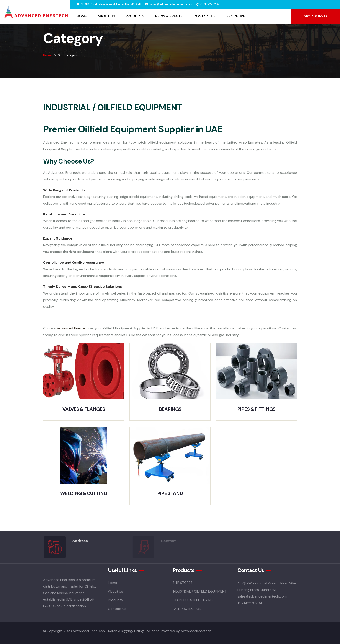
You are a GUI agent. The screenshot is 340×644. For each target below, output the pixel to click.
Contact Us (204, 16)
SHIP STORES (183, 583)
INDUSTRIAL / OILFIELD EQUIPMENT (200, 591)
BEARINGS (170, 409)
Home (82, 16)
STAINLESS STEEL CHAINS (193, 600)
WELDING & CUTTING (84, 493)
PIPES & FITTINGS (256, 409)
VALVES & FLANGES (84, 409)
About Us (106, 16)
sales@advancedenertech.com (171, 4)
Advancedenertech (196, 631)
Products (135, 16)
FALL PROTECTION (187, 609)
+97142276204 (210, 4)
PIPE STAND (170, 493)
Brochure (236, 16)
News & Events (169, 16)
